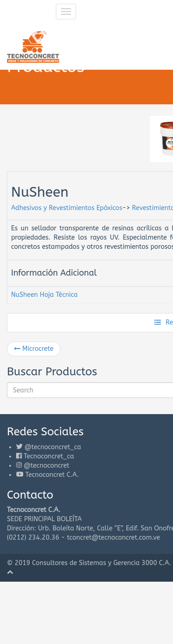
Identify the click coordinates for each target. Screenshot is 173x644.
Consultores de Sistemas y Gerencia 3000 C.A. (102, 563)
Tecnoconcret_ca (49, 456)
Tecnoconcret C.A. (52, 475)
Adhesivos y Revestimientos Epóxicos (67, 208)
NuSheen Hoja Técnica (44, 295)
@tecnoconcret (46, 466)
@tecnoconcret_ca (53, 447)
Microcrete (34, 349)
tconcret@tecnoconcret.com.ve (113, 538)
